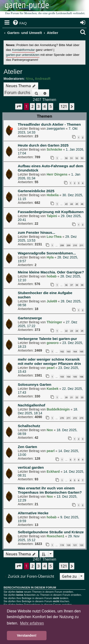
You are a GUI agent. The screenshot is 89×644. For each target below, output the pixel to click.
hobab (52, 276)
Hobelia (53, 195)
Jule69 (52, 301)
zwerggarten (56, 129)
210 (75, 245)
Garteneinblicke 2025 (36, 191)
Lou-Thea (54, 237)
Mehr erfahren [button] (32, 623)
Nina (29, 79)
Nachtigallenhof (31, 405)
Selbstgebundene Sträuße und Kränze (51, 532)
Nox (50, 430)
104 (68, 377)
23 (71, 331)
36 (66, 285)
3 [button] (39, 106)
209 (68, 245)
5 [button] (51, 106)
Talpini (52, 216)
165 (82, 351)
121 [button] (64, 106)
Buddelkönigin (58, 409)
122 (82, 545)
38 (77, 285)
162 (62, 351)
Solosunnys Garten (35, 384)
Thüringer (54, 322)
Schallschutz (29, 426)
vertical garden (31, 467)
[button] (19, 107)
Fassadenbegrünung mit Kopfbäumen (51, 212)
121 (75, 545)
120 (68, 545)
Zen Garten (27, 447)
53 (82, 158)
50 (66, 158)
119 (62, 545)
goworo (53, 343)
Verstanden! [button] (27, 635)
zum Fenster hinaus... (36, 232)
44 (71, 204)
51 (71, 158)
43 (66, 204)
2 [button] (32, 106)
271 (68, 418)
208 (62, 245)
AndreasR (42, 79)
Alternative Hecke (33, 513)
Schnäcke (54, 149)
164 (75, 351)
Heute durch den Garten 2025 (43, 145)
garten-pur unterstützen (23, 55)
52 (77, 158)
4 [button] (44, 106)
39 (82, 285)
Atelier (13, 72)
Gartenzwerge (30, 318)
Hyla (50, 257)
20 (66, 397)
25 (82, 331)
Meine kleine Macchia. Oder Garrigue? (51, 272)
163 (68, 351)
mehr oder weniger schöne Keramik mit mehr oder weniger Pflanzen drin (49, 361)
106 (82, 377)
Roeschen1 (55, 536)
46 (82, 204)
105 (75, 377)
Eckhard (53, 472)
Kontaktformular (23, 50)
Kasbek (52, 389)
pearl (50, 368)
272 (75, 418)
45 (77, 204)
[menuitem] (19, 23)
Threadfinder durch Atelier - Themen (49, 124)
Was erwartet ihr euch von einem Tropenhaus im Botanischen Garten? (50, 490)
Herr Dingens (57, 174)
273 (82, 418)
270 (62, 418)
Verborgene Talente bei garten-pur (47, 339)
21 (71, 397)
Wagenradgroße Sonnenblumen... (47, 253)
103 (62, 377)
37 (71, 285)
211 (82, 245)
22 (66, 331)
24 (77, 331)
